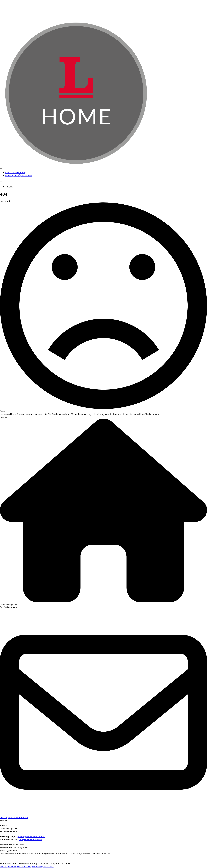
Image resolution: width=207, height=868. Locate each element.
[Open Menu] (1, 168)
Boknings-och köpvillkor (12, 866)
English (10, 186)
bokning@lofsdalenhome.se (14, 818)
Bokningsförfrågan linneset (19, 175)
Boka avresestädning (16, 173)
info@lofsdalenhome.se (31, 840)
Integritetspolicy (46, 866)
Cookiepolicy (31, 866)
